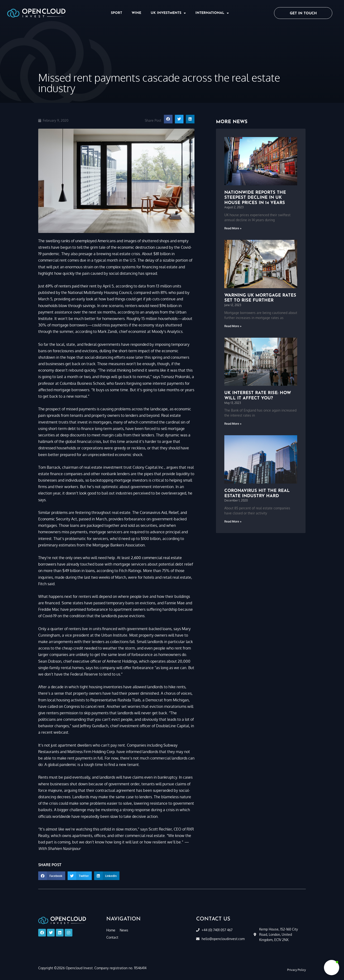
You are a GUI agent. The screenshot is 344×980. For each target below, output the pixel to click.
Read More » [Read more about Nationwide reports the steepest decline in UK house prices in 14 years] (233, 228)
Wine (136, 13)
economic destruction (136, 247)
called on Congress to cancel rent (76, 706)
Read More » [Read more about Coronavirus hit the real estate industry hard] (233, 521)
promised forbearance (89, 609)
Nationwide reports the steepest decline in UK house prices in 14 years (255, 198)
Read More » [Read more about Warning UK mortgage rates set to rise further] (233, 326)
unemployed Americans (95, 241)
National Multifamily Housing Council (100, 292)
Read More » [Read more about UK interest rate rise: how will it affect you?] (233, 424)
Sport (116, 13)
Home (111, 930)
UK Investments (168, 13)
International (212, 13)
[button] (168, 119)
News (124, 930)
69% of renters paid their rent (71, 286)
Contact (112, 937)
